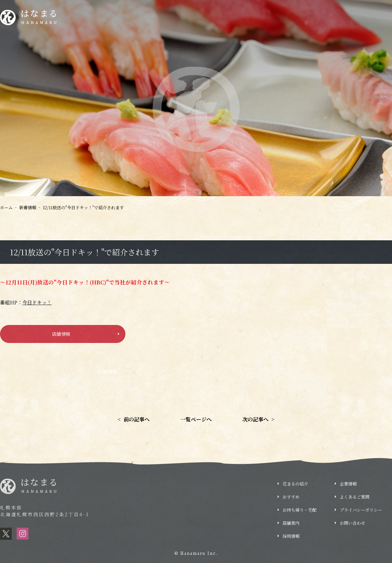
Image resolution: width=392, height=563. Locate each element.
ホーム (6, 207)
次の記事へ (258, 419)
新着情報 (193, 23)
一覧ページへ (196, 419)
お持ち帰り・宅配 (256, 23)
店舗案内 (291, 523)
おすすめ (220, 23)
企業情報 (341, 23)
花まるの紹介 (162, 23)
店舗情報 (314, 23)
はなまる (40, 17)
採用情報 (369, 5)
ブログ (290, 23)
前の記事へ (134, 419)
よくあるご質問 (375, 23)
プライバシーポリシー (361, 510)
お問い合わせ (352, 523)
